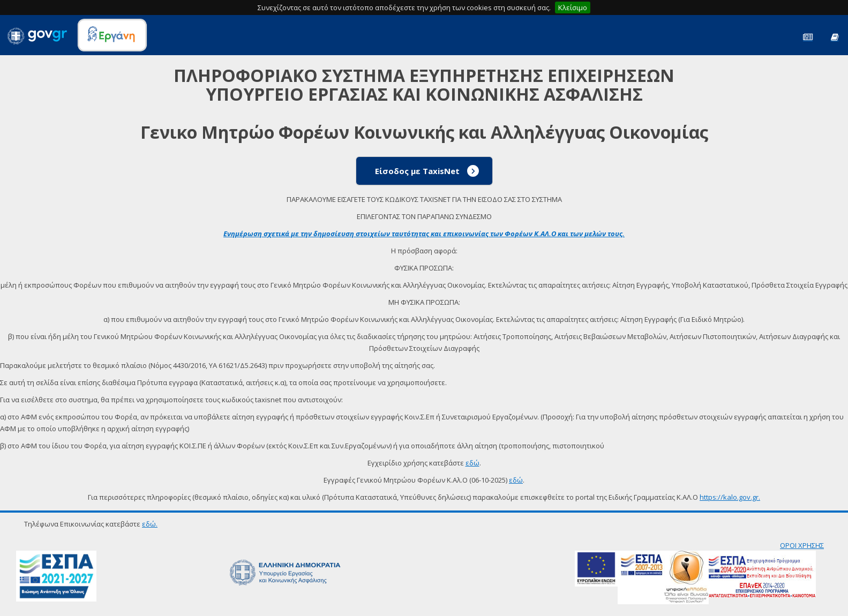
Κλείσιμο (573, 7)
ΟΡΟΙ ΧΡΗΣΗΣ (802, 545)
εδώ (472, 463)
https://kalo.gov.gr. (730, 497)
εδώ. (150, 524)
